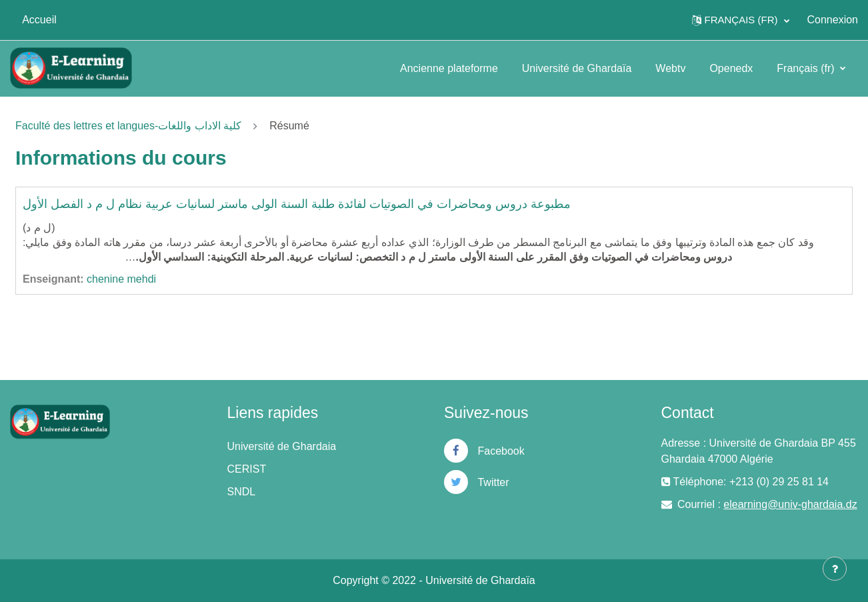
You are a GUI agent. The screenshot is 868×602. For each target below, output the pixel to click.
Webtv (670, 68)
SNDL (242, 492)
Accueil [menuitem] (39, 20)
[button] (741, 20)
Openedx (731, 68)
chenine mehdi (121, 279)
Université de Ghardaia (282, 446)
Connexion (833, 20)
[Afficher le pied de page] (835, 569)
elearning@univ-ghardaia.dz (790, 504)
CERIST (247, 469)
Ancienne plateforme (449, 68)
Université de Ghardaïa (577, 68)
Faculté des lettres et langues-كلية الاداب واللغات (128, 126)
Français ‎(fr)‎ (807, 68)
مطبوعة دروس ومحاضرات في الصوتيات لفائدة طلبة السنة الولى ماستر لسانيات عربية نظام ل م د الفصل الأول (297, 204)
